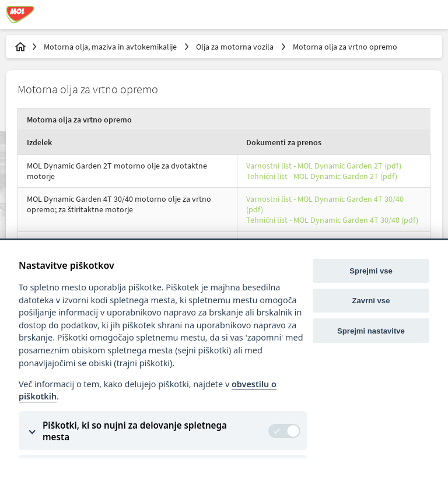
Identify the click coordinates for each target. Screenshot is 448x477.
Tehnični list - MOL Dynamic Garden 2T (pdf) (322, 176)
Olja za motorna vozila (236, 47)
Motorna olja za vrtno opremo (345, 47)
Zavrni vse (371, 301)
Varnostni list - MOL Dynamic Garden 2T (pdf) (324, 166)
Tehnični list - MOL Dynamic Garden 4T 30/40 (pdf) (332, 220)
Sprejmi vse (371, 271)
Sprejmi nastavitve (371, 331)
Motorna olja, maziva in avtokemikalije (111, 47)
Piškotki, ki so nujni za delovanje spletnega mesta (135, 431)
